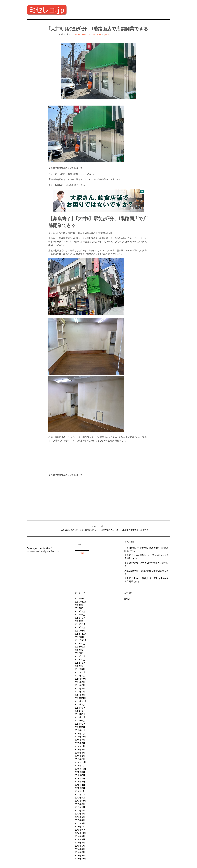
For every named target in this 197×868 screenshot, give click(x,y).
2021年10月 (80, 679)
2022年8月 (80, 647)
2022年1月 (80, 669)
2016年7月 (80, 843)
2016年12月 (80, 827)
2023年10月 (80, 602)
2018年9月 (80, 772)
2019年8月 (80, 743)
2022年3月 (80, 663)
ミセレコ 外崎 (80, 35)
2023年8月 (80, 608)
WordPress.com (54, 552)
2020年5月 (80, 714)
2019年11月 (80, 733)
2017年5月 (80, 817)
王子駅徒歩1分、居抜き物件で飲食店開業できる (146, 565)
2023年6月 (80, 615)
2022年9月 (80, 644)
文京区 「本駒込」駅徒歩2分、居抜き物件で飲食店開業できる (147, 580)
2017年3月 (80, 823)
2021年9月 (80, 682)
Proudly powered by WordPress (41, 548)
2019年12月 (80, 730)
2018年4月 (80, 785)
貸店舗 (107, 35)
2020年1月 (80, 727)
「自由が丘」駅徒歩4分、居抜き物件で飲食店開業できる (146, 549)
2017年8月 (80, 807)
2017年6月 (80, 814)
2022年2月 (80, 666)
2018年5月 (80, 782)
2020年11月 (80, 698)
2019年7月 (80, 746)
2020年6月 (80, 711)
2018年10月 (80, 769)
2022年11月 (80, 637)
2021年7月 (80, 685)
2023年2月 (80, 627)
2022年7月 (80, 650)
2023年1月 (80, 631)
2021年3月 (80, 692)
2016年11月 (80, 830)
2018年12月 (80, 762)
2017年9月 (80, 804)
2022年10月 (80, 640)
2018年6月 (80, 778)
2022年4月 (80, 660)
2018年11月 (80, 766)
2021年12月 (80, 672)
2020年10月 (81, 701)
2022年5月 (80, 656)
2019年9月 (80, 740)
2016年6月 (80, 846)
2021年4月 (80, 689)
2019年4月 (80, 753)
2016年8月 (80, 839)
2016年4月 (80, 849)
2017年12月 (80, 794)
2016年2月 (80, 856)
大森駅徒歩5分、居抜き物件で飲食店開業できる (146, 572)
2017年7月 (80, 811)
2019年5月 (80, 749)
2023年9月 (80, 605)
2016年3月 (80, 852)
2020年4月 (80, 717)
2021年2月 (80, 695)
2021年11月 (80, 676)
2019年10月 (80, 737)
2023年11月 (80, 599)
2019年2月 (80, 759)
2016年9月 (80, 836)
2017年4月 (80, 820)
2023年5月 (80, 618)
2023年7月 (80, 611)
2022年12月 (80, 634)
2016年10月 (80, 833)
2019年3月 (80, 756)
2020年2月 (80, 724)
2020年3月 (80, 721)
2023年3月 (80, 624)
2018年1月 (80, 791)
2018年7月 (80, 775)
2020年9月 (80, 705)
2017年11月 (80, 798)
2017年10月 (80, 801)
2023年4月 (80, 621)
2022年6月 (80, 653)
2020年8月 (80, 708)
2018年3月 (80, 788)
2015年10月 (80, 859)
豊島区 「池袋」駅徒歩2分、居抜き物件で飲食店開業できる (147, 557)
